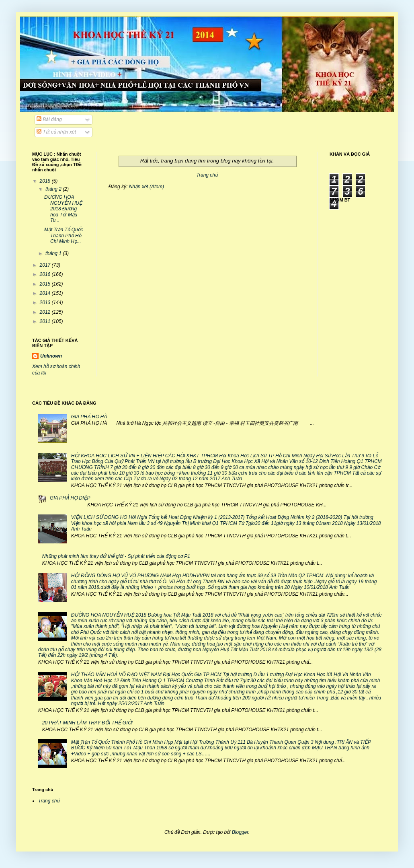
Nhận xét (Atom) (147, 187)
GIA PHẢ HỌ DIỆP (70, 498)
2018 (46, 181)
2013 (46, 302)
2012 (46, 312)
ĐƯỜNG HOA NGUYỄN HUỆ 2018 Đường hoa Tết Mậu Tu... (63, 209)
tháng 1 (54, 253)
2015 (46, 284)
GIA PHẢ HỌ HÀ (89, 417)
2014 (46, 293)
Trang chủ (207, 175)
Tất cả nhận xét (56, 132)
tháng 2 (54, 189)
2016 (46, 274)
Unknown (51, 356)
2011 (46, 321)
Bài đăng (49, 119)
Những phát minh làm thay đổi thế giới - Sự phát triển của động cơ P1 (116, 556)
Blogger (240, 832)
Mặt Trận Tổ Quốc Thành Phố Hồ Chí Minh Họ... (64, 236)
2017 (46, 265)
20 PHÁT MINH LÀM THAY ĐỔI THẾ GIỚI (87, 723)
